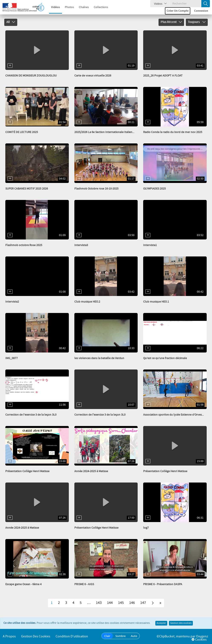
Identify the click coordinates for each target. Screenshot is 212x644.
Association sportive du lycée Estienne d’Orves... (173, 415)
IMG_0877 (12, 358)
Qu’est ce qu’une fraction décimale (165, 358)
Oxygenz (202, 636)
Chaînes (82, 7)
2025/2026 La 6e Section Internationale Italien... (104, 132)
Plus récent (171, 22)
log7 (146, 528)
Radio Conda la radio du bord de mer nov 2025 (173, 132)
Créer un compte (178, 11)
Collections (99, 7)
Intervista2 (12, 302)
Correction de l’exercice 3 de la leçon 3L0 (31, 415)
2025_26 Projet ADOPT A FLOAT (163, 76)
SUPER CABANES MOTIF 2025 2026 (27, 189)
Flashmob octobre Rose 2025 (24, 245)
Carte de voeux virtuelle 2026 (93, 76)
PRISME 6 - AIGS (84, 584)
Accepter (161, 623)
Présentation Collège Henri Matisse (27, 471)
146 (132, 603)
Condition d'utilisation (72, 636)
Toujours (197, 22)
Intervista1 (150, 245)
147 (143, 603)
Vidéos (53, 7)
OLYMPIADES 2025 (154, 189)
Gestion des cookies (181, 623)
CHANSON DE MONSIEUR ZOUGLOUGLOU (31, 76)
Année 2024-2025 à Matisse (91, 471)
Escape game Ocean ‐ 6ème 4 (23, 584)
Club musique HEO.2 (87, 302)
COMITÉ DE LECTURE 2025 (22, 132)
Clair (107, 636)
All (11, 22)
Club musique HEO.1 (156, 302)
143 (99, 603)
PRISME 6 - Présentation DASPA (163, 584)
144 (110, 603)
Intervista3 (81, 245)
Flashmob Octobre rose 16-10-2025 (96, 189)
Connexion (201, 11)
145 (121, 603)
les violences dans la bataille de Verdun (99, 358)
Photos (67, 7)
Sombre (121, 636)
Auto (134, 636)
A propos (9, 636)
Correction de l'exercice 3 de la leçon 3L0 (100, 415)
